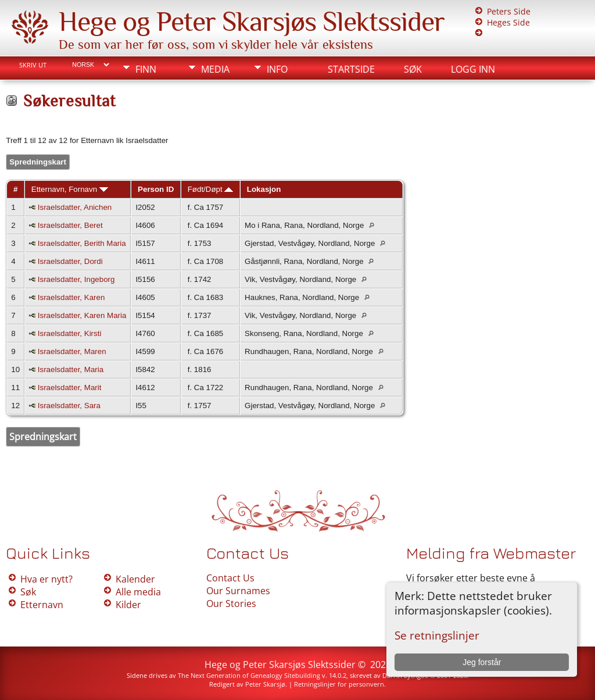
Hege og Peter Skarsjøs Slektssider (252, 22)
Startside (351, 69)
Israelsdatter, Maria (71, 369)
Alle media (138, 592)
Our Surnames (238, 591)
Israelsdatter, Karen (71, 297)
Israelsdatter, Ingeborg (76, 279)
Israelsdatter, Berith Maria (82, 243)
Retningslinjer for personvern (339, 684)
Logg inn (473, 69)
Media (215, 69)
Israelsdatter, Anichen (75, 207)
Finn (146, 69)
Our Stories (231, 603)
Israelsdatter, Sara (69, 406)
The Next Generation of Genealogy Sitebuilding (249, 675)
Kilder (128, 605)
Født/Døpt (211, 189)
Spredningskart (38, 162)
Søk (413, 69)
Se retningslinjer (437, 635)
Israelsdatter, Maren (72, 351)
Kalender (135, 579)
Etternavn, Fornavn (70, 189)
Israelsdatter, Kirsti (70, 333)
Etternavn (42, 605)
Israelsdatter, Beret (70, 225)
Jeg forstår (482, 662)
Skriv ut (33, 65)
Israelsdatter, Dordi (70, 261)
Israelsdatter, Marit (70, 387)
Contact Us (230, 578)
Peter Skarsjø (265, 684)
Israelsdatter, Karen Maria (82, 315)
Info (277, 69)
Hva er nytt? (46, 579)
